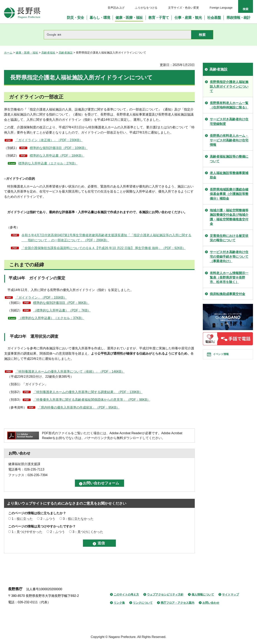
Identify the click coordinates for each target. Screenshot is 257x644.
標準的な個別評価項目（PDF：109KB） (59, 148)
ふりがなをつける (146, 8)
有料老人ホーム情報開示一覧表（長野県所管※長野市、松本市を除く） (229, 278)
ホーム (8, 53)
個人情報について (203, 594)
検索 (246, 9)
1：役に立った (22, 519)
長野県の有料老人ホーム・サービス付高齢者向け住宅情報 (229, 140)
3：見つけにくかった (88, 532)
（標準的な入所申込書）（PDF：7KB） (62, 310)
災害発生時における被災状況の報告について (229, 238)
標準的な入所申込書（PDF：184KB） (57, 156)
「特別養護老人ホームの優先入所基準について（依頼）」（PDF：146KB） (70, 372)
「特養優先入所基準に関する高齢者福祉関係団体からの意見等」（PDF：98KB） (92, 400)
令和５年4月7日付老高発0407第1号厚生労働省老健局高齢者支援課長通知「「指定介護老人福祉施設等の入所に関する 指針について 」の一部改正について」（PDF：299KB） (106, 238)
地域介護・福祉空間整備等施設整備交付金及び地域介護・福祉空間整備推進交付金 (229, 217)
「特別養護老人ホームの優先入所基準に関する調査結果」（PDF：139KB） (88, 392)
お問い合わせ (211, 603)
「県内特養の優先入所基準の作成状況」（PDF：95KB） (79, 407)
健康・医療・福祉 (27, 53)
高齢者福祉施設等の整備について (229, 159)
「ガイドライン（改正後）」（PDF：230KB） (49, 140)
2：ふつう (48, 519)
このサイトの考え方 (126, 594)
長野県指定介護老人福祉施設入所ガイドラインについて (229, 86)
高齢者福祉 (48, 53)
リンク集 (119, 603)
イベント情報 (225, 358)
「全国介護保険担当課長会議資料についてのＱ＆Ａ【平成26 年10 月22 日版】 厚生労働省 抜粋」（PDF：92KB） (103, 248)
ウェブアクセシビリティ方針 (165, 594)
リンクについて (143, 603)
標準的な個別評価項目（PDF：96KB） (61, 303)
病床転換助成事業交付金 (227, 294)
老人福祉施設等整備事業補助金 (229, 175)
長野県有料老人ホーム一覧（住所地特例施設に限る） (229, 105)
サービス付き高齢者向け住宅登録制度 (229, 121)
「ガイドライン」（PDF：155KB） (41, 298)
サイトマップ (230, 594)
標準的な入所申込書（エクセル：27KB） (48, 163)
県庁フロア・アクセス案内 (177, 603)
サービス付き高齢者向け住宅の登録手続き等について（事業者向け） (229, 257)
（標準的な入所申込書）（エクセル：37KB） (51, 318)
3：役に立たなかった (78, 519)
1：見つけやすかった (27, 532)
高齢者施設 (66, 53)
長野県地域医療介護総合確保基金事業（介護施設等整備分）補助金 (229, 194)
